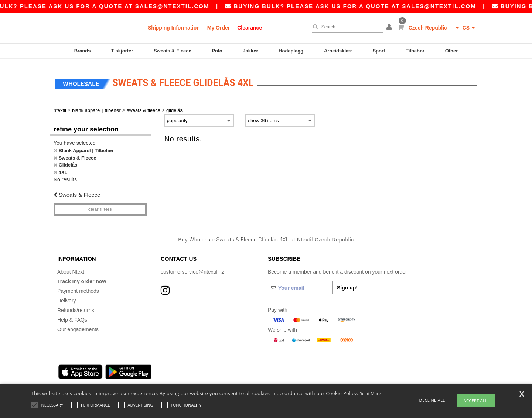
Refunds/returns (76, 306)
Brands (83, 51)
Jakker (250, 51)
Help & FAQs (72, 316)
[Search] (345, 27)
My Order (219, 28)
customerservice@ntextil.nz (192, 268)
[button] (390, 28)
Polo (217, 51)
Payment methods (78, 287)
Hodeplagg (291, 51)
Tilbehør (415, 51)
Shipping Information (174, 28)
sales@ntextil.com (180, 6)
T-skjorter (122, 51)
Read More (370, 393)
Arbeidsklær (338, 51)
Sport (379, 51)
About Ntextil (72, 268)
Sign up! (347, 284)
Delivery (67, 297)
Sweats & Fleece (173, 51)
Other (452, 51)
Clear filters (100, 205)
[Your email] (300, 284)
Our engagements (78, 325)
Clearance (250, 28)
